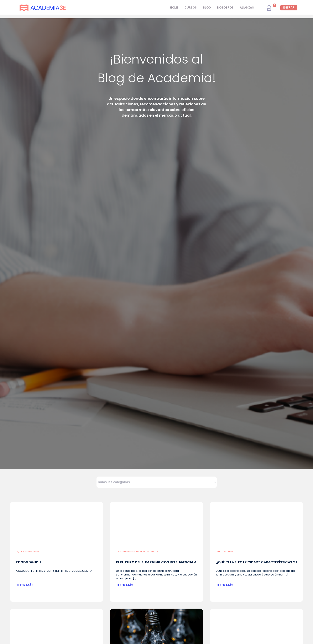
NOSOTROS (225, 8)
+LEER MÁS (25, 585)
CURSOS (191, 8)
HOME (174, 8)
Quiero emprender (28, 552)
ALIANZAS (247, 8)
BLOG (207, 8)
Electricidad (225, 552)
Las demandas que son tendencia (137, 552)
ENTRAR (289, 8)
